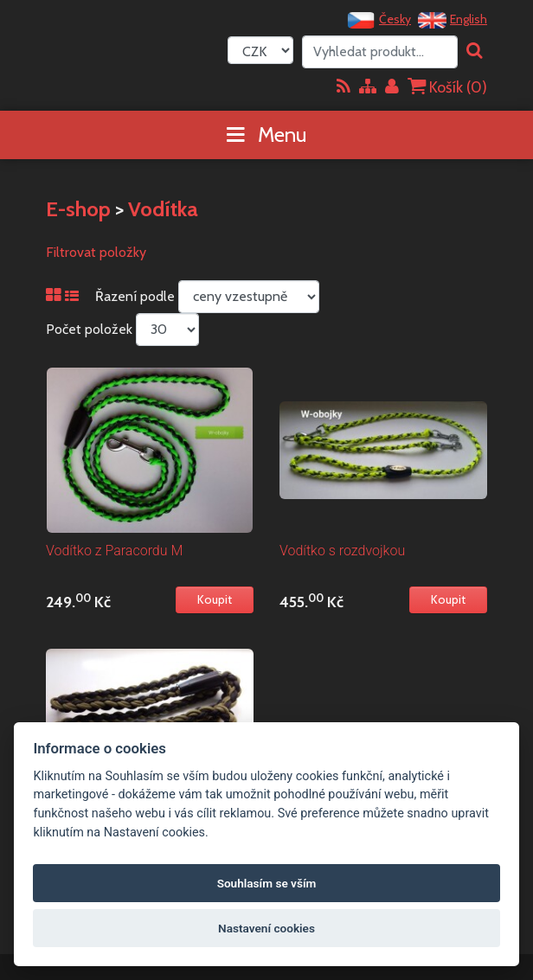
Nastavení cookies (266, 928)
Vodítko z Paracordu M (114, 551)
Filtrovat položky (96, 252)
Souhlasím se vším (267, 883)
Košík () (447, 87)
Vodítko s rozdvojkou (342, 551)
